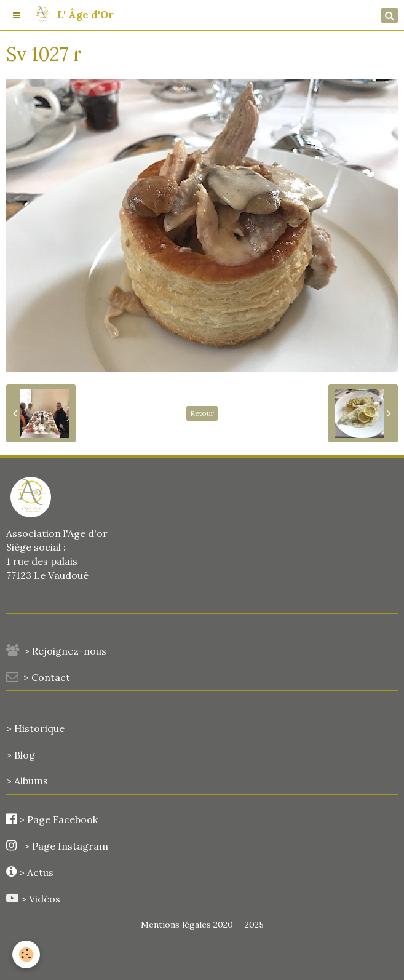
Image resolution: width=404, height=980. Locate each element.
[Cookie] (26, 954)
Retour (202, 413)
